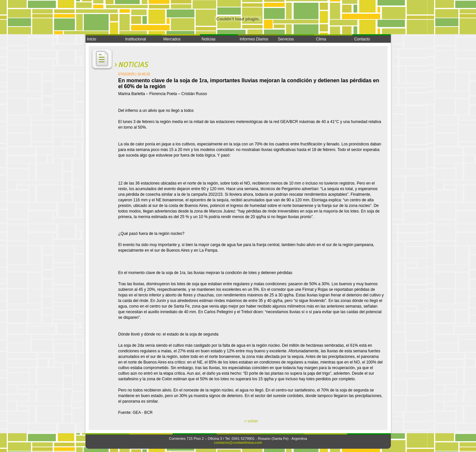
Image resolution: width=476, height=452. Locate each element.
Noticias (209, 39)
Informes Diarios (254, 39)
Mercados (172, 39)
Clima (321, 39)
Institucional (136, 39)
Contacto (362, 39)
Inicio (92, 39)
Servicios (286, 39)
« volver (251, 421)
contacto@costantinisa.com (238, 442)
